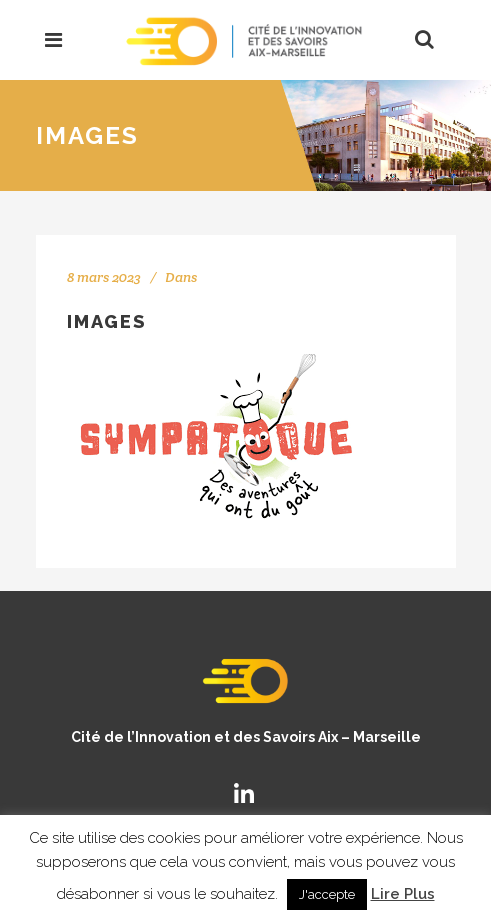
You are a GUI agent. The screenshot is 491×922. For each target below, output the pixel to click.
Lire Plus (403, 894)
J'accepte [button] (327, 894)
